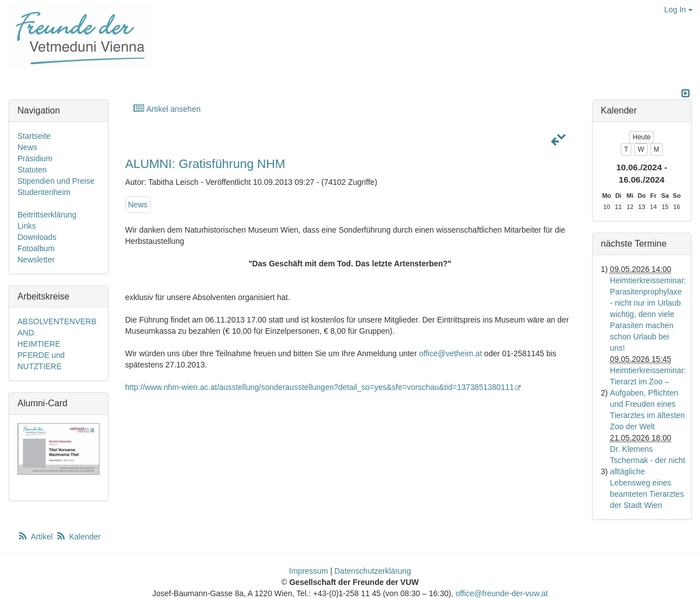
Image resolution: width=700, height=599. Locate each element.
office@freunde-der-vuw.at (502, 593)
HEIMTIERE (39, 344)
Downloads (37, 237)
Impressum (308, 571)
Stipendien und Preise (56, 181)
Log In (678, 10)
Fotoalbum (36, 248)
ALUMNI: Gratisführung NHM (206, 164)
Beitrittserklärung (47, 215)
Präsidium (35, 158)
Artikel (36, 537)
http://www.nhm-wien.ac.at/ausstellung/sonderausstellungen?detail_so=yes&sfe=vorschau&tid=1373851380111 (324, 387)
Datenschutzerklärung (373, 571)
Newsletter (36, 260)
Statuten (32, 170)
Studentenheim (44, 192)
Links (27, 226)
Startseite (34, 136)
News (138, 205)
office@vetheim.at (450, 353)
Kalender (78, 537)
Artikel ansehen (167, 109)
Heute (642, 137)
